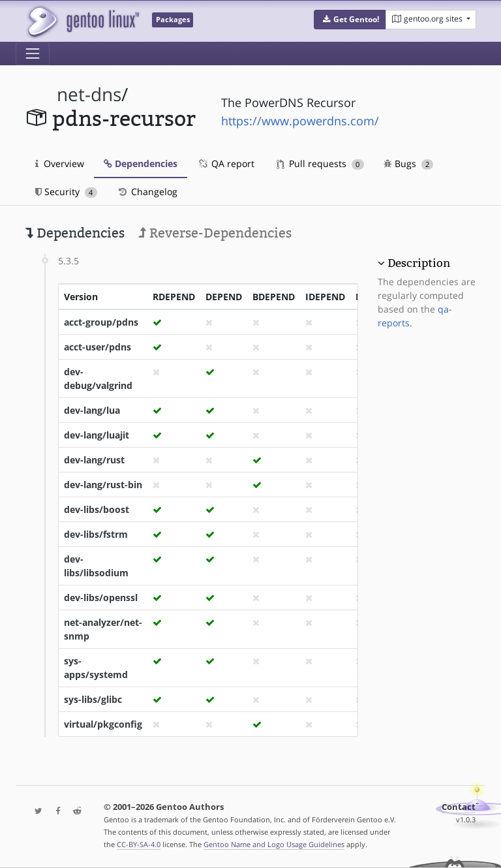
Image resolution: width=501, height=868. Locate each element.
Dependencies (141, 163)
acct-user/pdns (98, 347)
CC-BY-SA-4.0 (139, 844)
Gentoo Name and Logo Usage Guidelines (274, 844)
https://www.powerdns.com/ (300, 121)
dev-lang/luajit (97, 435)
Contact (459, 807)
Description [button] (419, 263)
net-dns (89, 94)
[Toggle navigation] (33, 54)
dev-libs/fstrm (96, 534)
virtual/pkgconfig (103, 724)
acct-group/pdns (101, 322)
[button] (350, 20)
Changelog (147, 192)
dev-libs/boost (97, 509)
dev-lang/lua (92, 410)
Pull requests (320, 163)
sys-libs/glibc (93, 699)
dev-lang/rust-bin (103, 485)
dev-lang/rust (94, 460)
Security (66, 192)
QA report (226, 163)
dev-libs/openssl (101, 597)
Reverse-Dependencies (215, 233)
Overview (60, 163)
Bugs (409, 163)
